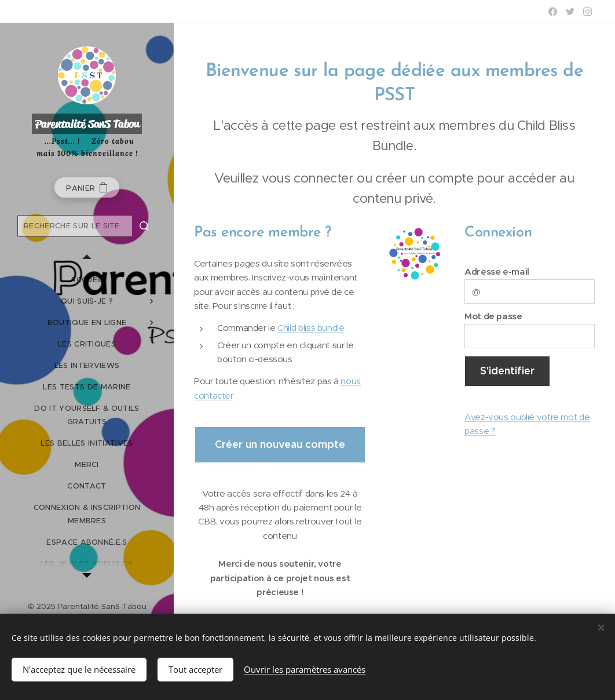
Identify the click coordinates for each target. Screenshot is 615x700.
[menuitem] (87, 280)
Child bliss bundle (311, 328)
